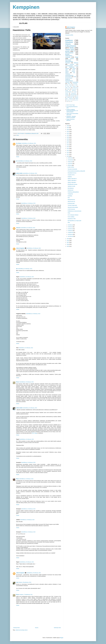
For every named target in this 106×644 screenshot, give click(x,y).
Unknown (18, 228)
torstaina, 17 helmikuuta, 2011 (26, 595)
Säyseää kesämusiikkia (73, 207)
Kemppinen (26, 7)
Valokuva (67, 68)
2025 (68, 128)
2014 (68, 149)
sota (74, 73)
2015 (68, 147)
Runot (72, 59)
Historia (68, 44)
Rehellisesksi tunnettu (72, 184)
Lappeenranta (70, 97)
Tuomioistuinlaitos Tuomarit (72, 66)
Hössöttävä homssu (72, 173)
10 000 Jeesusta (71, 209)
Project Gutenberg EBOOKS (70, 120)
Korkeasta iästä (71, 203)
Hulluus (67, 73)
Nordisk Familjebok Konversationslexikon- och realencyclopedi (72, 111)
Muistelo (67, 51)
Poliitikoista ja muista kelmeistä (74, 211)
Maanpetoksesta (71, 200)
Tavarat (74, 68)
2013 (68, 151)
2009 (68, 239)
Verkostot (67, 82)
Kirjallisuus (69, 40)
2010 (68, 156)
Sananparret (74, 93)
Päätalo (77, 99)
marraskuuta (71, 160)
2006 (68, 244)
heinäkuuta (70, 225)
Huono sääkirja (71, 217)
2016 (68, 145)
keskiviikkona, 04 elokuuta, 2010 (29, 143)
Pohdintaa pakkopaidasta (73, 192)
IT (74, 51)
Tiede (75, 77)
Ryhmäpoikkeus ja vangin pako (74, 221)
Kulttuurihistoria (71, 46)
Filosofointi (69, 42)
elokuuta (70, 165)
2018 (68, 141)
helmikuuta (70, 234)
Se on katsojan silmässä (73, 215)
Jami (17, 582)
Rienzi (18, 382)
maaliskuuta (71, 233)
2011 (68, 154)
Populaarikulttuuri (69, 81)
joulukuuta (70, 158)
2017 (68, 143)
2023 (68, 131)
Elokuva (76, 63)
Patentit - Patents (70, 71)
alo (17, 161)
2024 (68, 129)
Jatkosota (74, 90)
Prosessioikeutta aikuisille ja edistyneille (76, 171)
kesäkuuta (70, 227)
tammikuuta (71, 236)
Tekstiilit (67, 96)
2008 (68, 241)
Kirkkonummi (76, 88)
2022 (68, 133)
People (68, 89)
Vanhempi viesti (57, 628)
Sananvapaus (68, 77)
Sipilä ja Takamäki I (72, 182)
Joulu (77, 96)
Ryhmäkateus (71, 188)
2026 (68, 126)
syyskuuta (70, 164)
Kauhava (72, 64)
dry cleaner (19, 143)
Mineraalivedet (74, 95)
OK (17, 269)
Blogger (62, 638)
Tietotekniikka (75, 82)
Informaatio (68, 60)
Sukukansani (70, 190)
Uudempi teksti (16, 628)
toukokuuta (70, 229)
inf (71, 101)
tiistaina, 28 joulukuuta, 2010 (25, 582)
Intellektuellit (72, 67)
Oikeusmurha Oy (71, 202)
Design (67, 90)
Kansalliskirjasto (68, 92)
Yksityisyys (68, 74)
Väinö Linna (68, 88)
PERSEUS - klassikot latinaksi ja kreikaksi (71, 117)
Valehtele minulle (71, 186)
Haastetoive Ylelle (72, 219)
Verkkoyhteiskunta (69, 75)
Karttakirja (70, 196)
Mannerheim (76, 100)
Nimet (69, 84)
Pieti (69, 198)
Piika (69, 223)
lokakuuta (70, 162)
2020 (68, 137)
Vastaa (18, 157)
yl (67, 101)
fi (69, 101)
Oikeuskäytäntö (69, 53)
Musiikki (67, 54)
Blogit (77, 57)
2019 (68, 139)
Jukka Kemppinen (20, 248)
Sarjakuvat (68, 79)
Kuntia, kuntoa (71, 167)
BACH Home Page (71, 105)
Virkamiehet (74, 89)
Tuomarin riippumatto (72, 205)
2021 (68, 135)
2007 (68, 243)
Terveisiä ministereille (72, 169)
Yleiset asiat (70, 50)
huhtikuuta (70, 231)
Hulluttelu (70, 177)
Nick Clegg (34, 433)
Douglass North (69, 100)
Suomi (74, 70)
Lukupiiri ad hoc (71, 175)
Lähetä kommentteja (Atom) (21, 630)
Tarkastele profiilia (69, 35)
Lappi (66, 70)
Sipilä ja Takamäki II (72, 181)
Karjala (75, 92)
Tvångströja (70, 194)
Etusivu (37, 628)
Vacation (67, 95)
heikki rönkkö (19, 173)
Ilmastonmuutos (69, 78)
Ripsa (17, 479)
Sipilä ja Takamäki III (72, 179)
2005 (68, 246)
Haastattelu (72, 96)
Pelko (69, 213)
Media (18, 135)
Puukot (67, 93)
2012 (68, 152)
